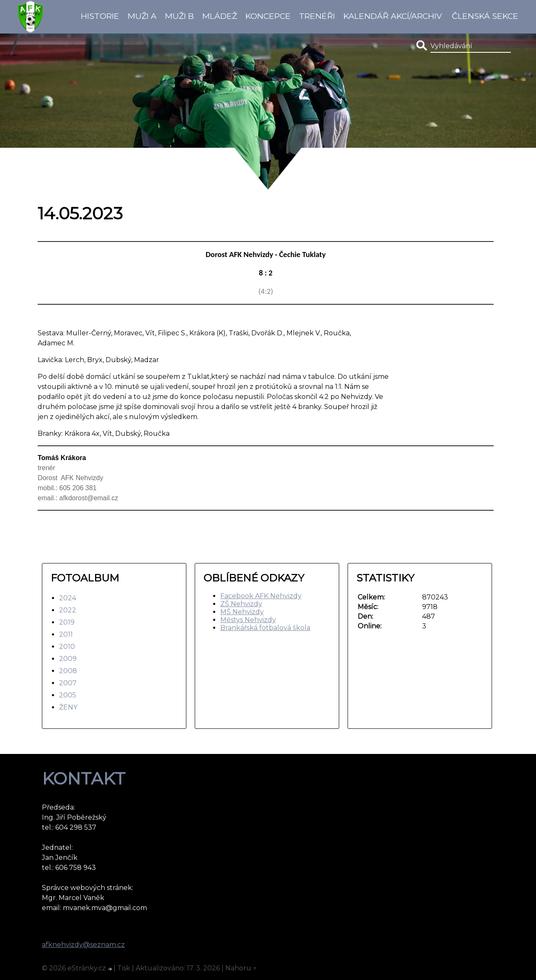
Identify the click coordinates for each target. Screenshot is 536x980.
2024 (68, 598)
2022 (68, 610)
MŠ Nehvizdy (242, 612)
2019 (67, 622)
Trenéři (317, 16)
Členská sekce (485, 16)
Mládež (220, 16)
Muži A (142, 16)
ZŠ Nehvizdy (241, 604)
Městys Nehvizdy (248, 620)
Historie (100, 16)
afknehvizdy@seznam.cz (83, 945)
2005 (68, 695)
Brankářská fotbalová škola (265, 628)
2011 (66, 634)
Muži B (179, 16)
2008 (68, 671)
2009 (68, 659)
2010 (67, 647)
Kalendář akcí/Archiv (393, 16)
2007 (68, 683)
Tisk (124, 968)
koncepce (268, 16)
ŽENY (68, 707)
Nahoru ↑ (241, 968)
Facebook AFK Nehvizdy (261, 596)
